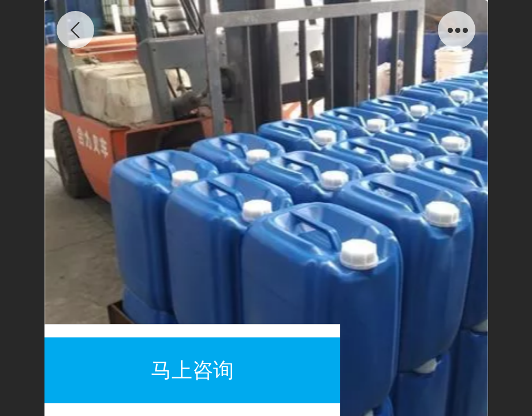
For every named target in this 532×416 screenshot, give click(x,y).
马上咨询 (192, 370)
